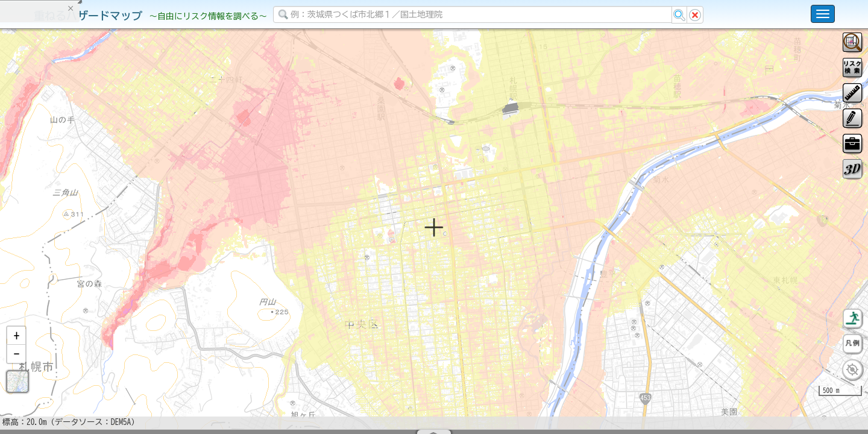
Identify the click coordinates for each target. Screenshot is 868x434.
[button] (16, 367)
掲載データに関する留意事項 (66, 193)
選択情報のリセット (127, 226)
